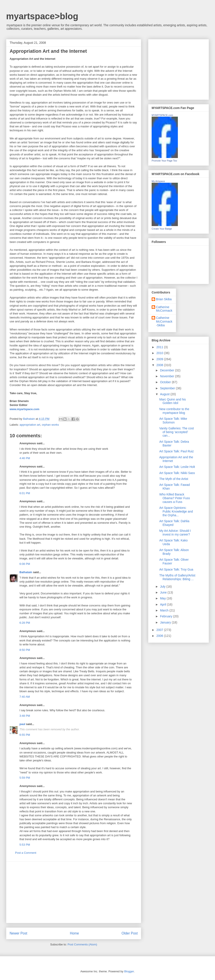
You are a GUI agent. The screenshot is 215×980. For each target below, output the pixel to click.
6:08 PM (25, 564)
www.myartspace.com (24, 409)
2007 (160, 630)
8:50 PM (25, 650)
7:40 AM (25, 697)
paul (22, 724)
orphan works (50, 425)
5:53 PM (25, 845)
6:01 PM (25, 493)
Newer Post (18, 933)
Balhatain (26, 572)
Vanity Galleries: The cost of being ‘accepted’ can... (177, 432)
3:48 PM (25, 716)
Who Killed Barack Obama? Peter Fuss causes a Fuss (175, 498)
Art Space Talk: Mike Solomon (173, 421)
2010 (160, 353)
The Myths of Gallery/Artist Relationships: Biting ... (177, 577)
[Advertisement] (74, 892)
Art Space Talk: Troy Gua (176, 569)
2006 (160, 636)
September (168, 388)
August (165, 394)
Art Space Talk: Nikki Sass (177, 473)
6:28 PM (25, 623)
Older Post (130, 933)
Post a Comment (26, 853)
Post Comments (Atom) (82, 944)
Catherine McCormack (164, 309)
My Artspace (158, 181)
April (163, 604)
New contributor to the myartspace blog (174, 411)
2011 (160, 347)
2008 (160, 365)
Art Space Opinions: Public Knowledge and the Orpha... (176, 511)
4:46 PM (25, 458)
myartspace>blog (42, 16)
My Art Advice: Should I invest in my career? (175, 533)
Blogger (129, 971)
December (167, 370)
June (164, 592)
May (163, 598)
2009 (160, 359)
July (163, 587)
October (166, 382)
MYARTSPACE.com (162, 115)
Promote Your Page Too (164, 161)
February (166, 616)
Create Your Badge (162, 229)
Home (75, 933)
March (165, 610)
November (167, 376)
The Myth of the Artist (174, 479)
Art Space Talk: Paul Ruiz (177, 451)
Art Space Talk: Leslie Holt (177, 467)
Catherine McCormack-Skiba (164, 321)
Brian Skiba (164, 299)
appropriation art (30, 425)
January (166, 622)
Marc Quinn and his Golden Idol (173, 401)
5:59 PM (25, 778)
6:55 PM (25, 735)
